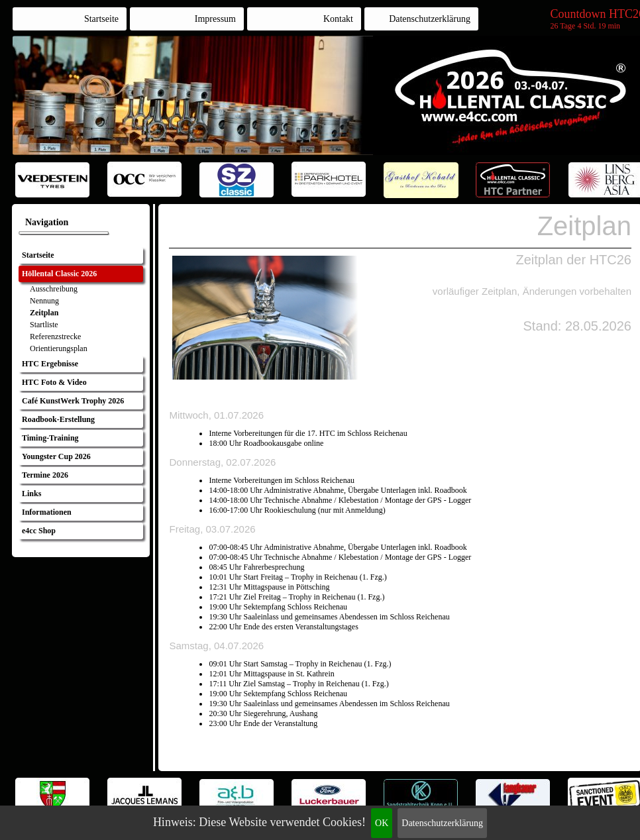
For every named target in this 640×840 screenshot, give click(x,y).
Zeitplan (44, 313)
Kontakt (338, 19)
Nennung (44, 301)
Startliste (44, 325)
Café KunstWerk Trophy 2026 (73, 401)
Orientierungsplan (59, 348)
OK (382, 823)
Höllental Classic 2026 (59, 274)
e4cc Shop (39, 531)
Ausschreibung (54, 289)
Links (31, 494)
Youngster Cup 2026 (56, 456)
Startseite (101, 19)
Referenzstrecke (55, 337)
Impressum (215, 19)
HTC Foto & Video (54, 382)
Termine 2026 (45, 475)
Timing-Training (50, 438)
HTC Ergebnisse (50, 364)
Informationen (47, 512)
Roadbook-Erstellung (58, 419)
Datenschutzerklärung (442, 823)
